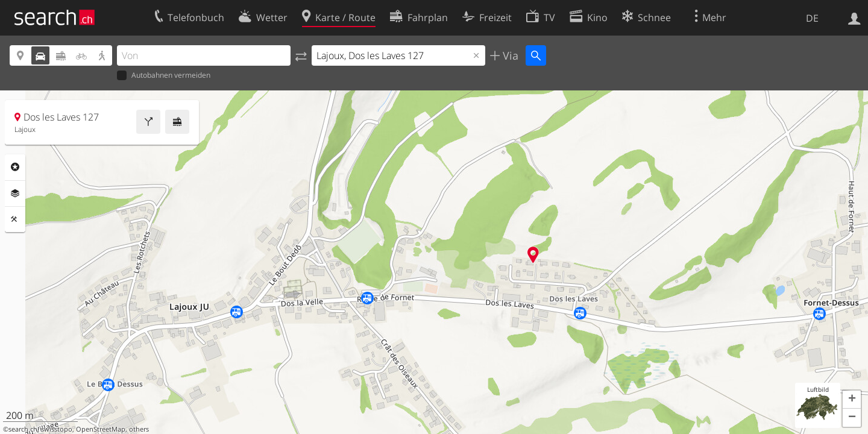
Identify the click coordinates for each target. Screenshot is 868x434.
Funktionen (15, 219)
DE (812, 18)
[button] (852, 400)
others (139, 429)
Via (509, 55)
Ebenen (15, 193)
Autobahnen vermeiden (164, 76)
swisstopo (57, 429)
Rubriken (15, 167)
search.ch (23, 429)
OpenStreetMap (101, 429)
